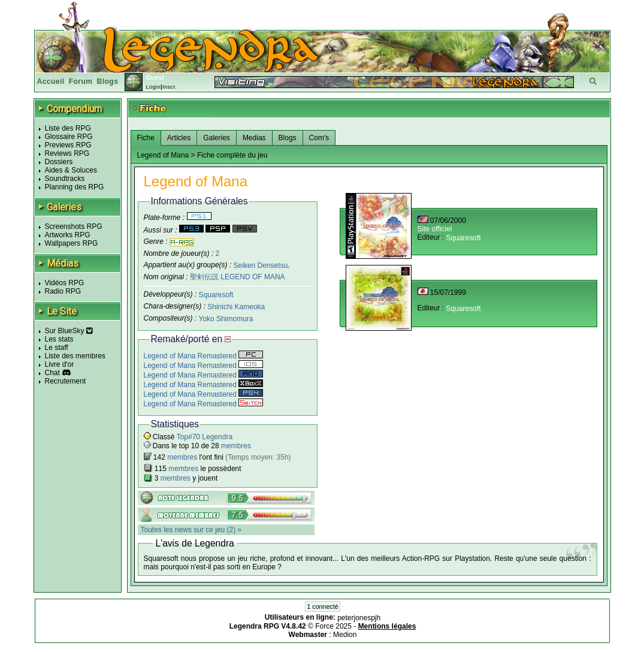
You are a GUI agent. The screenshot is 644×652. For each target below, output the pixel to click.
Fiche (146, 138)
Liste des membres (75, 356)
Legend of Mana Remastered (204, 356)
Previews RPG (68, 145)
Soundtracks (65, 179)
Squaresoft (216, 295)
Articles (179, 138)
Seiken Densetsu (261, 265)
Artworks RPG (68, 235)
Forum (81, 81)
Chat (52, 373)
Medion (345, 635)
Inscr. (170, 87)
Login (153, 87)
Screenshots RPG (74, 227)
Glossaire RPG (69, 137)
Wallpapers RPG (72, 243)
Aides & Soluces (71, 170)
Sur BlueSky (69, 331)
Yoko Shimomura (226, 319)
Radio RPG (63, 291)
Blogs (108, 81)
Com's (319, 138)
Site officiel (435, 229)
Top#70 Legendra (205, 437)
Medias (254, 138)
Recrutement (66, 381)
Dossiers (59, 162)
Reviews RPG (67, 153)
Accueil (51, 81)
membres (236, 446)
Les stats (59, 339)
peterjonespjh (359, 618)
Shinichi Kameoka (236, 307)
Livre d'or (60, 364)
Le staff (57, 348)
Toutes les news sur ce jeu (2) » (191, 530)
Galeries (217, 138)
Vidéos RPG (65, 283)
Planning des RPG (75, 187)
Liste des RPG (68, 128)
